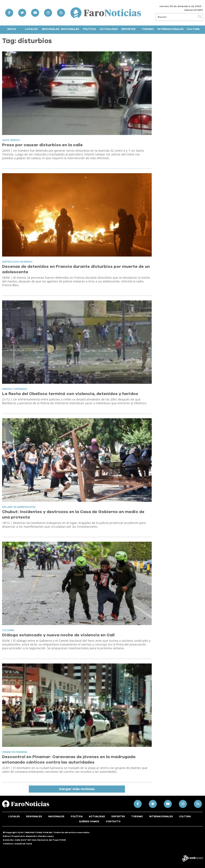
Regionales (51, 29)
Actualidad (109, 29)
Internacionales (170, 29)
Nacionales (70, 29)
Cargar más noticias (77, 789)
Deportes (128, 29)
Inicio (12, 29)
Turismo (148, 29)
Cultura (193, 29)
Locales (31, 29)
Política (89, 29)
